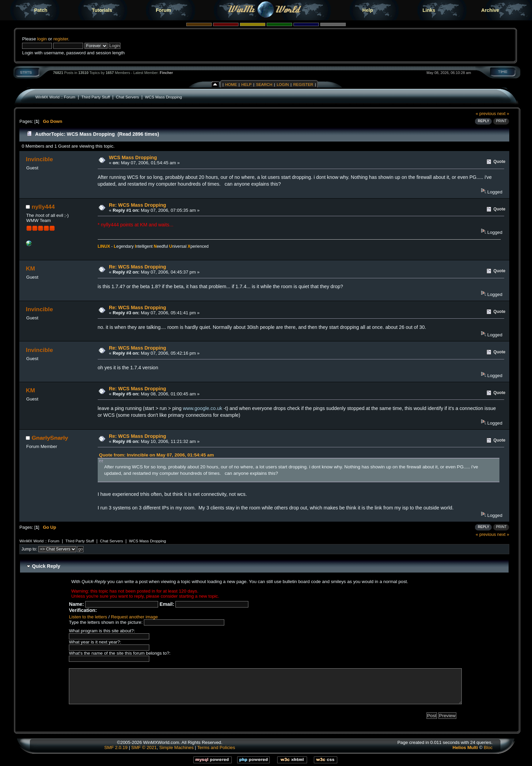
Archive (490, 10)
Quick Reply (46, 566)
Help (368, 10)
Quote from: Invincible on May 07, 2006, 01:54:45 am (157, 455)
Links (429, 10)
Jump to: (29, 549)
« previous (486, 114)
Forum (163, 10)
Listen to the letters (88, 617)
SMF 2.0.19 (116, 748)
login (42, 39)
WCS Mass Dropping (163, 97)
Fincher (166, 73)
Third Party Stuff (96, 97)
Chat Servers (128, 97)
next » (503, 114)
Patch (41, 10)
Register (303, 85)
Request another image (134, 617)
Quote (499, 162)
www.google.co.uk (203, 408)
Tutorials (102, 10)
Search (264, 85)
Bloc (488, 748)
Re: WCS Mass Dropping (138, 205)
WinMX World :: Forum (55, 97)
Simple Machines (176, 748)
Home (231, 85)
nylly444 (43, 207)
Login (283, 85)
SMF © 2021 (144, 748)
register (61, 39)
